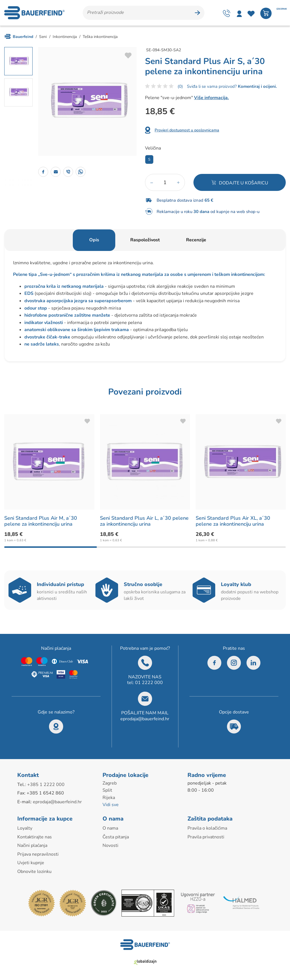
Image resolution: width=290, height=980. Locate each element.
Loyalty (25, 828)
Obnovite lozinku (34, 872)
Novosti (110, 845)
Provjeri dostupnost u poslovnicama (187, 130)
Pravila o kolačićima (207, 828)
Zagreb (110, 783)
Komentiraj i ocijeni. (257, 86)
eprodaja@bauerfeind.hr (145, 719)
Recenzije (196, 240)
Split (107, 790)
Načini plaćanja (32, 845)
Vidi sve (111, 805)
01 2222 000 (149, 683)
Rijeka (109, 798)
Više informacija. (211, 98)
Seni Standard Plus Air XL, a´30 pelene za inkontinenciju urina (233, 521)
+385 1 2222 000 (46, 785)
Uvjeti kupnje (31, 863)
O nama (110, 828)
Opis (94, 240)
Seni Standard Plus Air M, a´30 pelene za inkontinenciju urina (41, 521)
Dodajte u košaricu (244, 183)
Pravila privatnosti (206, 837)
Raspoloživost (145, 240)
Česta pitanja (116, 837)
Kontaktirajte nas (35, 837)
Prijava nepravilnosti (38, 854)
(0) (180, 86)
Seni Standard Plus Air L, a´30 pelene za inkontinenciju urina (144, 521)
